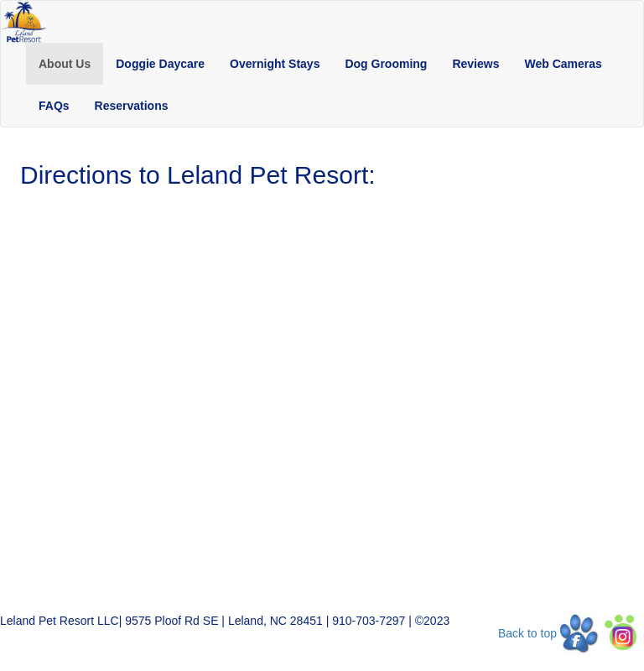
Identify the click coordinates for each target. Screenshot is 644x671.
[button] (65, 64)
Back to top (527, 633)
